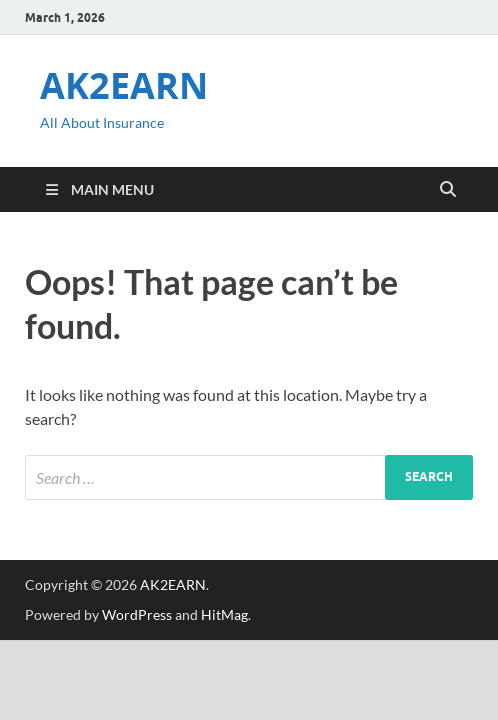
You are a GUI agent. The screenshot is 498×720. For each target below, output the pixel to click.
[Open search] (448, 190)
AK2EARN (124, 85)
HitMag (224, 614)
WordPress (137, 614)
